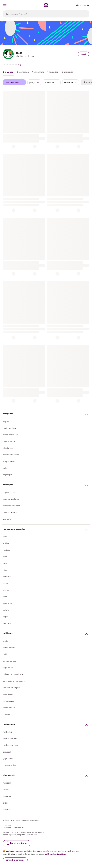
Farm (5, 537)
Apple (5, 617)
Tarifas (6, 654)
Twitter (6, 789)
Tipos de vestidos (11, 499)
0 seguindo (67, 72)
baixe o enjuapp (17, 843)
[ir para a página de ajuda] (79, 5)
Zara (5, 557)
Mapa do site (9, 708)
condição (71, 82)
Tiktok (5, 803)
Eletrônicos (8, 448)
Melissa (6, 550)
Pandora (7, 577)
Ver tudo (7, 519)
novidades (52, 82)
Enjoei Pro (8, 475)
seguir (84, 54)
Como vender (9, 648)
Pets (5, 468)
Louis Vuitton (9, 603)
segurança (8, 668)
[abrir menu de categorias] (5, 5)
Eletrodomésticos (11, 455)
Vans (5, 563)
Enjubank (7, 752)
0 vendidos (23, 72)
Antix (5, 597)
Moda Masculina (10, 435)
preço (34, 82)
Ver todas (7, 623)
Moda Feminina (10, 428)
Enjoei (6, 421)
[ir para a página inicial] (46, 7)
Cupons (6, 714)
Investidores (9, 701)
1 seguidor (53, 72)
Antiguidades (9, 461)
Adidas (6, 543)
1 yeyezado (38, 72)
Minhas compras (10, 745)
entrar (86, 5)
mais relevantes (14, 82)
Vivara (6, 583)
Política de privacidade (13, 674)
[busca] (46, 14)
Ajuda (5, 641)
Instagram (7, 796)
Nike (5, 570)
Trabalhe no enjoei (11, 688)
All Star (6, 590)
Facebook (7, 783)
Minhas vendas (10, 739)
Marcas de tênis (10, 512)
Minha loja (8, 732)
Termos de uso (10, 661)
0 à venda (8, 72)
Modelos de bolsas (12, 506)
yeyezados (8, 759)
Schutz (6, 610)
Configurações (9, 765)
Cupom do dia (9, 492)
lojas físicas (8, 694)
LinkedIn (7, 809)
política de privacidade (56, 854)
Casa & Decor (9, 441)
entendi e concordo (15, 860)
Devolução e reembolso (14, 681)
